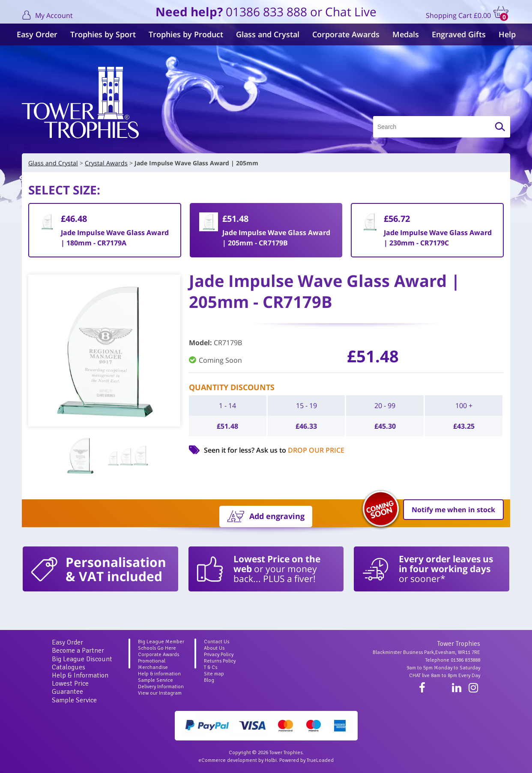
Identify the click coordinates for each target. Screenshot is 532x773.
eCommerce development (228, 760)
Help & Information (80, 675)
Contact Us (217, 642)
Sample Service (74, 700)
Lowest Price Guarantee (70, 688)
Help (507, 34)
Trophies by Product (186, 34)
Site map (214, 674)
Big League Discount (82, 659)
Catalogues (69, 667)
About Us (214, 648)
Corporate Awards (346, 34)
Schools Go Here (157, 648)
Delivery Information (161, 687)
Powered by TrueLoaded (306, 760)
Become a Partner (78, 651)
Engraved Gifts (459, 34)
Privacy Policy (219, 655)
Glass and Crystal (268, 34)
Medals (406, 34)
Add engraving (277, 516)
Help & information (159, 674)
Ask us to (300, 450)
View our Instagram (160, 693)
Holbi (271, 760)
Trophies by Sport (103, 34)
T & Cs (211, 667)
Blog (209, 680)
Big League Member (161, 642)
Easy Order (37, 34)
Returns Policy (220, 661)
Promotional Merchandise (153, 664)
